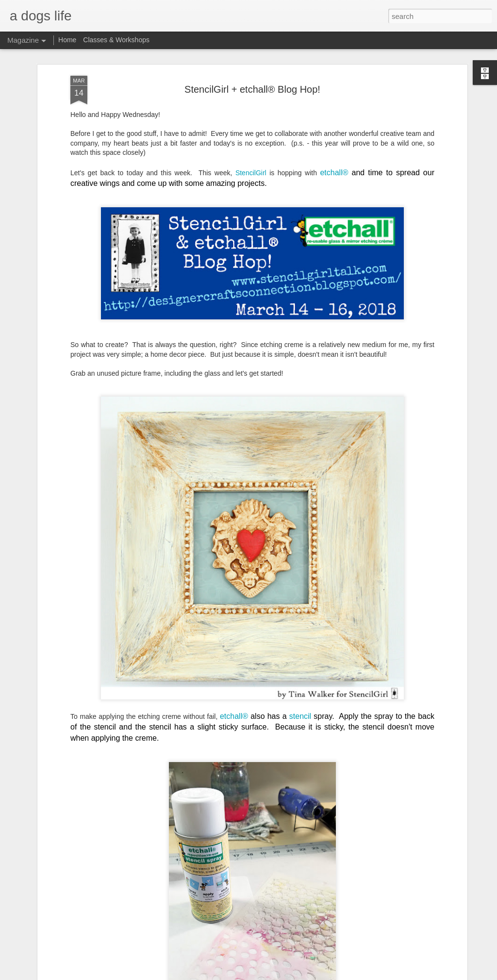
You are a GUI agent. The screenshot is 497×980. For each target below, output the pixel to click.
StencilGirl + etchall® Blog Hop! (252, 89)
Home (67, 40)
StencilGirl (251, 173)
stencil (300, 716)
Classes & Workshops (116, 40)
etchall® (336, 173)
